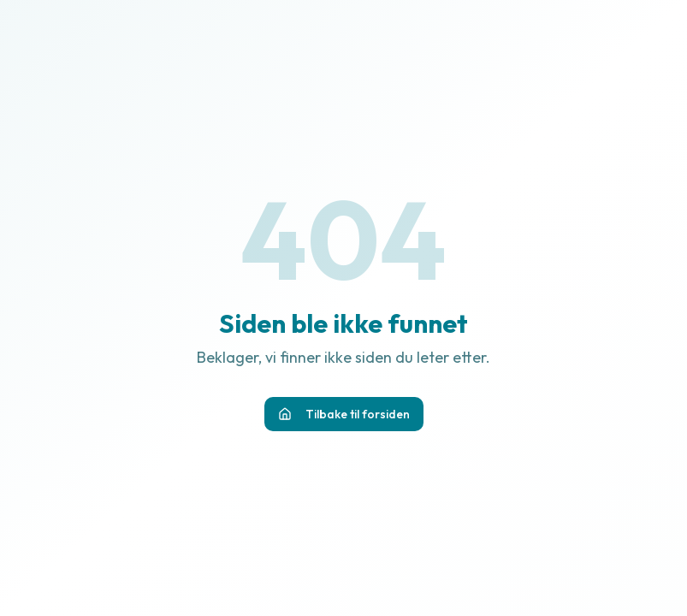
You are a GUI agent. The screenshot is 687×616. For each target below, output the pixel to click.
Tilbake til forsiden (344, 414)
